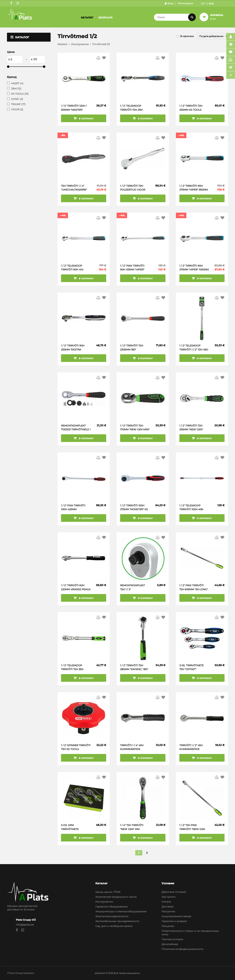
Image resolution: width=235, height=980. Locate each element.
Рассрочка (168, 911)
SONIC (17, 99)
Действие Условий (174, 892)
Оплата (166, 902)
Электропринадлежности (112, 916)
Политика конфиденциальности (182, 949)
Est (203, 4)
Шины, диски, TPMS (108, 892)
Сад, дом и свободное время (114, 926)
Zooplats (105, 18)
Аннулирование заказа (176, 916)
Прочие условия (172, 939)
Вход (169, 3)
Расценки (168, 926)
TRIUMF (18, 104)
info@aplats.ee (25, 925)
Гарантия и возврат (174, 921)
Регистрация (185, 3)
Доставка (168, 907)
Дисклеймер (170, 944)
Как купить (169, 897)
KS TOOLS (20, 94)
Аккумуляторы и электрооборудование (121, 911)
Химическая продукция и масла (116, 897)
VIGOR (17, 109)
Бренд (12, 77)
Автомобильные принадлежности (117, 921)
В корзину (84, 118)
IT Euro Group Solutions (20, 973)
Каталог (87, 18)
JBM (16, 89)
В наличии (187, 36)
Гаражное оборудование (111, 907)
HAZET (17, 83)
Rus (211, 4)
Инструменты (80, 44)
